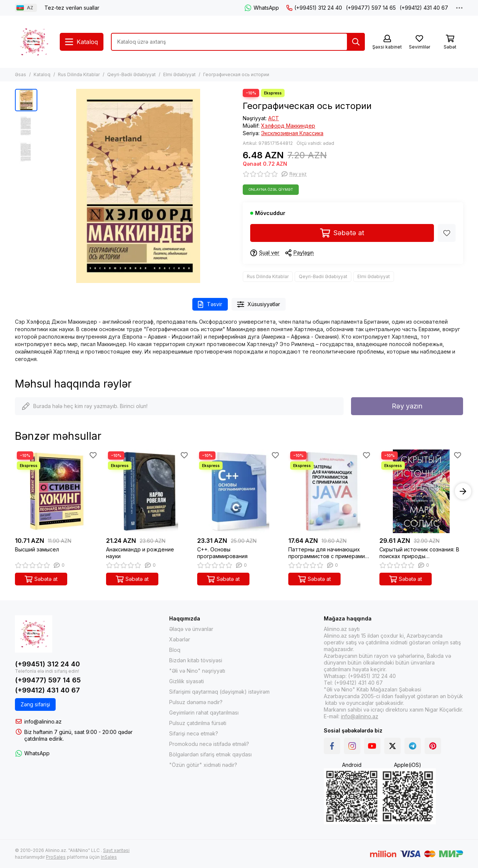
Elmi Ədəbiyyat (179, 74)
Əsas (21, 74)
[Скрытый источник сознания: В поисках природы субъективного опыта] (421, 491)
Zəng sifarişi (35, 704)
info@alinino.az (43, 721)
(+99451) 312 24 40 (314, 8)
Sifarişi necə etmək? (194, 733)
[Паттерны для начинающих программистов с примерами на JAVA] (330, 491)
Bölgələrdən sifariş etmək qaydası (210, 754)
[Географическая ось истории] (138, 186)
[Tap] (356, 42)
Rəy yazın (407, 406)
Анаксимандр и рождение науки (140, 553)
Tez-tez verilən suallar (72, 8)
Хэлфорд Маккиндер (288, 126)
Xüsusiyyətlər (259, 304)
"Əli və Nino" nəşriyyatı (197, 671)
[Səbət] (450, 42)
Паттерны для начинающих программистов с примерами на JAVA (327, 553)
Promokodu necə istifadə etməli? (209, 744)
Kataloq (42, 74)
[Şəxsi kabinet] (387, 42)
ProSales (56, 857)
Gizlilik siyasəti (187, 681)
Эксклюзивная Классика (292, 133)
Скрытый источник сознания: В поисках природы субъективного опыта (419, 553)
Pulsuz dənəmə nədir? (196, 702)
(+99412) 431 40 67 (424, 8)
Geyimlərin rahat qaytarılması (204, 713)
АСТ (274, 118)
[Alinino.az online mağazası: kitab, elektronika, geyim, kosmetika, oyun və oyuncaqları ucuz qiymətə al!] (34, 42)
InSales (109, 857)
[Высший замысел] (57, 491)
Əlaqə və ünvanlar (191, 629)
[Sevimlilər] (419, 42)
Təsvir (210, 304)
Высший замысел (37, 549)
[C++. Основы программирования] (239, 491)
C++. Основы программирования (222, 553)
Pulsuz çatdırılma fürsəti (198, 723)
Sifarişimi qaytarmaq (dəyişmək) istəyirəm (219, 692)
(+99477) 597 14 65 (371, 8)
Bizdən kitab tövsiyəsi (196, 660)
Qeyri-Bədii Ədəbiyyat (131, 74)
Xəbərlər (180, 639)
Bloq (175, 650)
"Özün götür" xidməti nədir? (203, 765)
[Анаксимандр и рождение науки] (148, 491)
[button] (463, 491)
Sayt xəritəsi (116, 850)
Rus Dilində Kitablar (79, 74)
